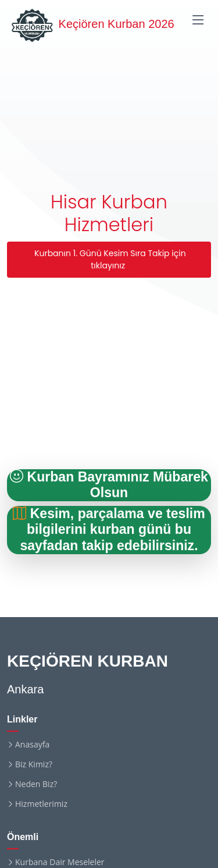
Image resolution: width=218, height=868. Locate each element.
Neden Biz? (36, 784)
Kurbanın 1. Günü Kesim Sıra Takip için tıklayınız (109, 259)
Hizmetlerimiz (41, 804)
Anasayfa (32, 745)
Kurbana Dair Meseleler (60, 862)
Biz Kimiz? (34, 764)
